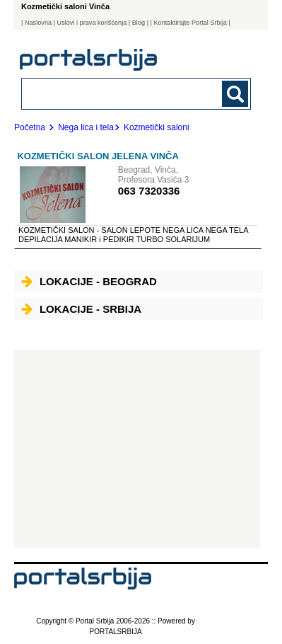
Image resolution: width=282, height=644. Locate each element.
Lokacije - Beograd (89, 281)
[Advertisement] (137, 449)
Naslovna (38, 23)
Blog (139, 23)
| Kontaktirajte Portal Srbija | (190, 23)
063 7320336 (149, 191)
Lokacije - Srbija (81, 309)
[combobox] (115, 93)
